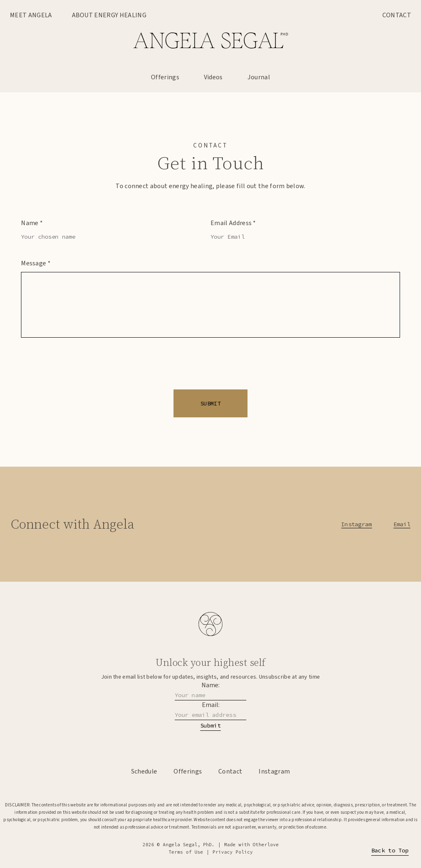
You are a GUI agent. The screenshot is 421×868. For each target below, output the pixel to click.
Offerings (165, 77)
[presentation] (210, 370)
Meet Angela (31, 15)
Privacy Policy (233, 852)
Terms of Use (186, 852)
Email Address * (233, 223)
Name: (210, 685)
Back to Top (390, 850)
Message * (36, 263)
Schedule (144, 771)
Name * (32, 223)
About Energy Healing (109, 15)
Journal (259, 77)
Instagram (357, 524)
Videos (213, 77)
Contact (397, 15)
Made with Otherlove (251, 845)
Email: (211, 705)
